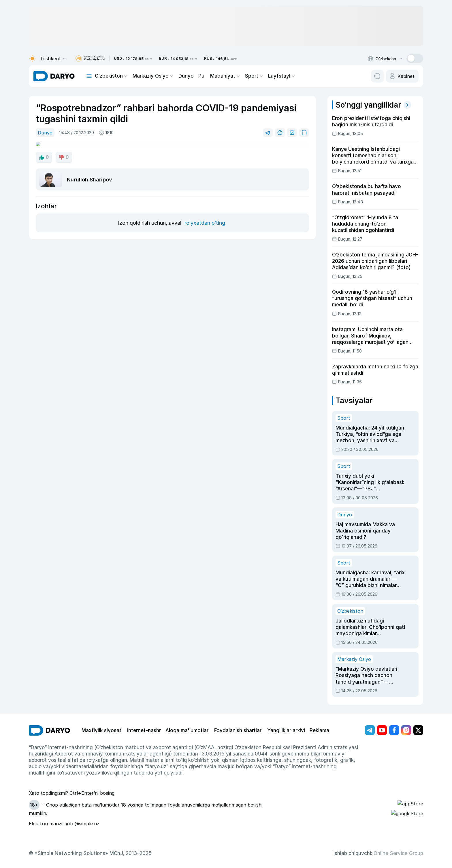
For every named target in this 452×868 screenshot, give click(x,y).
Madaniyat (218, 76)
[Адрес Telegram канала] (370, 706)
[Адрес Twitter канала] (418, 706)
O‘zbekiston (110, 76)
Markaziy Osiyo (150, 76)
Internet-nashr (138, 706)
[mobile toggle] (89, 76)
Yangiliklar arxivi (270, 706)
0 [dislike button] (63, 153)
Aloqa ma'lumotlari (178, 706)
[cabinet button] (403, 76)
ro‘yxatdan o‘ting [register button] (204, 211)
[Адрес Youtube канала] (382, 706)
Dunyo (181, 76)
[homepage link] (54, 76)
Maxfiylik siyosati (100, 706)
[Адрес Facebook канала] (394, 706)
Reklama (302, 706)
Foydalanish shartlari (225, 706)
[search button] (379, 76)
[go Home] (49, 706)
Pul (196, 76)
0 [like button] (44, 153)
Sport (245, 76)
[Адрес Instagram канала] (406, 706)
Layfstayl (270, 76)
